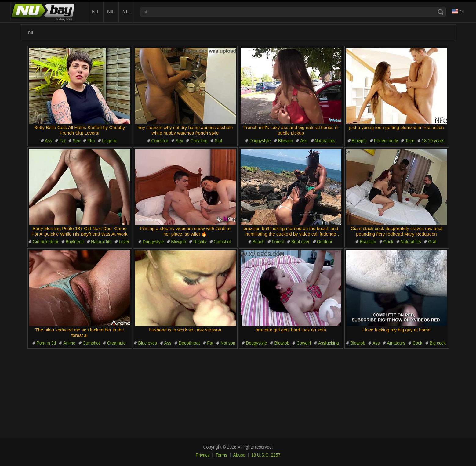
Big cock (438, 343)
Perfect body (386, 141)
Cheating (199, 141)
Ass (48, 141)
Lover (124, 242)
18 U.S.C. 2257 (266, 455)
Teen (410, 141)
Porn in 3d (46, 343)
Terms (221, 455)
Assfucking (329, 343)
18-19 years (433, 141)
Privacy (203, 455)
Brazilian (368, 242)
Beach (259, 242)
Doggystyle (260, 141)
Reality (200, 242)
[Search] (441, 12)
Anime (69, 343)
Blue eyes (147, 343)
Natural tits (325, 141)
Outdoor (325, 242)
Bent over (300, 242)
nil (96, 12)
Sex (76, 141)
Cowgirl (304, 343)
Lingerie (110, 141)
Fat (62, 141)
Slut (218, 141)
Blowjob (286, 141)
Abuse (239, 455)
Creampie (116, 343)
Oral (432, 242)
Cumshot (160, 141)
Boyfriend (75, 242)
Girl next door (45, 242)
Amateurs (396, 343)
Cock (388, 242)
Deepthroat (189, 343)
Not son (228, 343)
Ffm (91, 141)
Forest (278, 242)
